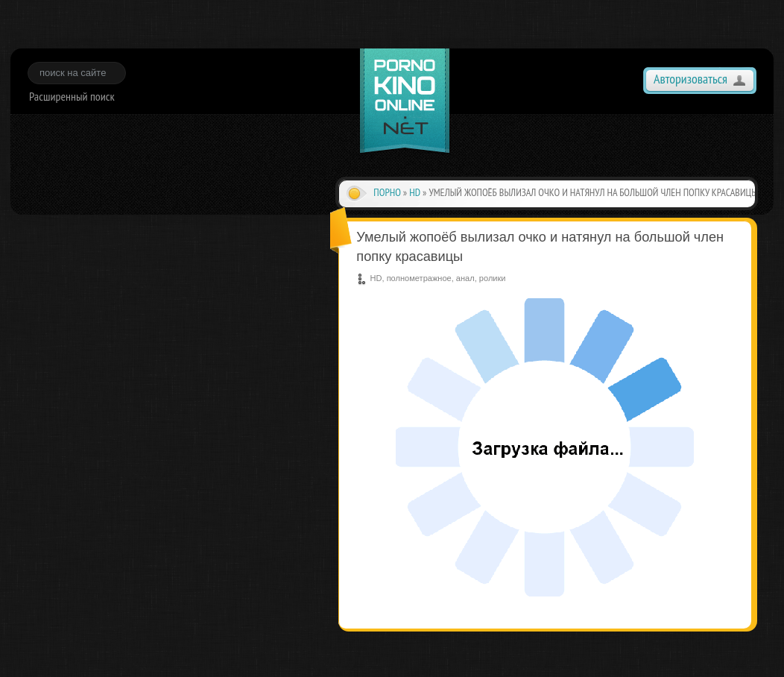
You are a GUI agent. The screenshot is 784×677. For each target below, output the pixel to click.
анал (465, 278)
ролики (493, 278)
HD (415, 192)
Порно (387, 192)
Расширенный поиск (72, 96)
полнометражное (419, 278)
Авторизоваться (690, 79)
